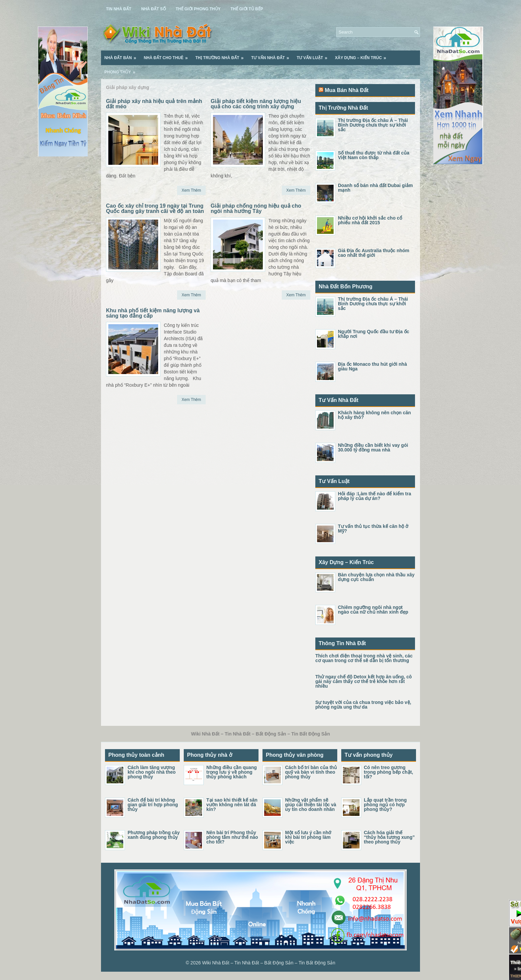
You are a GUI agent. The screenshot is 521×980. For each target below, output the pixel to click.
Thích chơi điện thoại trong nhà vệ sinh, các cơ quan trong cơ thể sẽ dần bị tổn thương (364, 658)
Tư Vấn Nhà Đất (272, 55)
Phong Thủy (122, 70)
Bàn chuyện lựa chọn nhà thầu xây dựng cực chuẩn (376, 577)
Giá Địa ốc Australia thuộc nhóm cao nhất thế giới (374, 253)
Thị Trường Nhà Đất (222, 55)
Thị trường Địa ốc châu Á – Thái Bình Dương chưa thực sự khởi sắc (373, 125)
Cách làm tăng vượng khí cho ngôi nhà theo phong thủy (152, 772)
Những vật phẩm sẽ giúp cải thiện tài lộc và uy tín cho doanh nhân (311, 805)
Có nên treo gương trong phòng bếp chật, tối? (388, 772)
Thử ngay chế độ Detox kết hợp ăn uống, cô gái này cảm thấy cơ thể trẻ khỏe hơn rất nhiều (364, 681)
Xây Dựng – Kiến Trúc (363, 55)
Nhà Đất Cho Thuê (168, 55)
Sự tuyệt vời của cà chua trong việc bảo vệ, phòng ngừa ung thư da (363, 705)
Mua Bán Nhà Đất (347, 90)
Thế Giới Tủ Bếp (247, 9)
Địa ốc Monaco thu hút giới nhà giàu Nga (372, 366)
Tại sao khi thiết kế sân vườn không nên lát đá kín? (232, 805)
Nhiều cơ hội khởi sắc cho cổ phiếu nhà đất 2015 (370, 220)
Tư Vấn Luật (314, 55)
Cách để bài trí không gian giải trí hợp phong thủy (153, 805)
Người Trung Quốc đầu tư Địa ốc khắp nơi (373, 334)
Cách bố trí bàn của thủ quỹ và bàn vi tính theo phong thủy (311, 772)
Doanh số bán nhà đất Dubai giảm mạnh (375, 188)
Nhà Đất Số (154, 9)
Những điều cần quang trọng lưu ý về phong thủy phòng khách (232, 772)
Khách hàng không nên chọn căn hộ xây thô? (374, 415)
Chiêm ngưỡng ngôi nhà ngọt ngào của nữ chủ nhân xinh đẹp (373, 610)
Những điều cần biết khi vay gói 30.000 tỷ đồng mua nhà (373, 447)
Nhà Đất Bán (122, 55)
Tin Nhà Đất (119, 9)
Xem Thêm (191, 190)
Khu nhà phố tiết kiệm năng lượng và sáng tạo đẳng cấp (153, 313)
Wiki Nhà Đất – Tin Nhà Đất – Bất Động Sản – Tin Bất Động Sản (269, 963)
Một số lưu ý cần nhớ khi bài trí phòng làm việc (308, 837)
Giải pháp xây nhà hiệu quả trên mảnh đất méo (154, 104)
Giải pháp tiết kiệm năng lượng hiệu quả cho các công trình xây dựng (256, 104)
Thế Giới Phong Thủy (198, 9)
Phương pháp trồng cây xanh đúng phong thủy (154, 835)
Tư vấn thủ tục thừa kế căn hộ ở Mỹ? (373, 529)
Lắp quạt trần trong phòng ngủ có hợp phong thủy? (385, 805)
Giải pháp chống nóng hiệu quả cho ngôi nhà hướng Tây (256, 208)
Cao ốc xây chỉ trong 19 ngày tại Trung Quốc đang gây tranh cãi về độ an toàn (155, 208)
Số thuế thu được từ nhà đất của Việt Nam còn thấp (374, 155)
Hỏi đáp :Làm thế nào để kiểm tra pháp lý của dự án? (374, 496)
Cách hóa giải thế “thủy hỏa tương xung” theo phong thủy (389, 837)
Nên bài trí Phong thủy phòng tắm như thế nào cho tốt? (232, 837)
